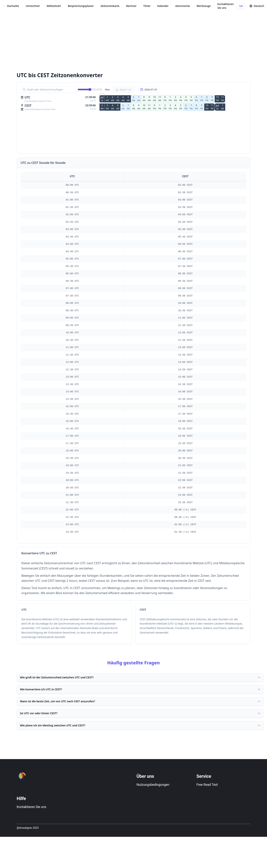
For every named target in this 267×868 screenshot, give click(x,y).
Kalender (163, 6)
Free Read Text (207, 801)
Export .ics (124, 89)
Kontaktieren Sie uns (226, 6)
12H (241, 6)
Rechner (131, 6)
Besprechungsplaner (81, 6)
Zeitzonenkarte (110, 6)
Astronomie (183, 6)
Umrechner (33, 6)
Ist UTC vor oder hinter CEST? (140, 725)
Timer (147, 6)
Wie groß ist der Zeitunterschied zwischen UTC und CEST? (140, 679)
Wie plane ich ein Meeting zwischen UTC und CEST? (140, 740)
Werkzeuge (204, 6)
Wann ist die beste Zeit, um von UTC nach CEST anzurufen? (140, 710)
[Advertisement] (110, 41)
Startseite (13, 6)
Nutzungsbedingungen (153, 801)
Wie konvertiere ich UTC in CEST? (140, 694)
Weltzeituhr (54, 6)
